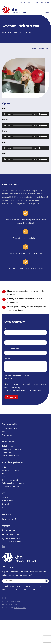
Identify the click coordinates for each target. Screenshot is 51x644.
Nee (15, 379)
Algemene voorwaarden (12, 601)
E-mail (7, 338)
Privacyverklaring (9, 604)
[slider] (22, 114)
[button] (47, 12)
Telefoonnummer (12, 349)
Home (33, 49)
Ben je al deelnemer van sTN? (17, 375)
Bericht (7, 359)
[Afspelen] (5, 114)
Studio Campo (20, 608)
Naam (7, 328)
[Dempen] (40, 114)
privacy (17, 388)
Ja (8, 379)
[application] (25, 114)
